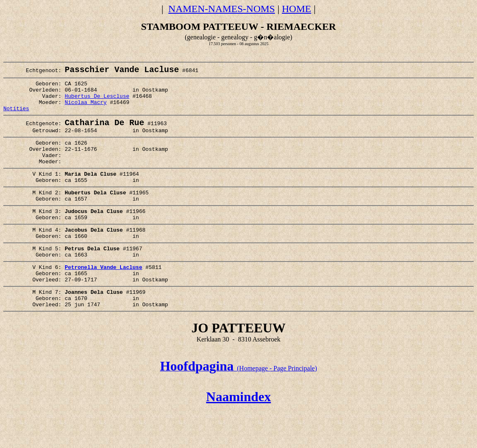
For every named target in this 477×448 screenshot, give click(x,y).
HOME (297, 9)
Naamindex (238, 435)
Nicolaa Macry (86, 110)
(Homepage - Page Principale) (238, 406)
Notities (16, 117)
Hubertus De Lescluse (97, 102)
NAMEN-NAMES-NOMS (222, 9)
